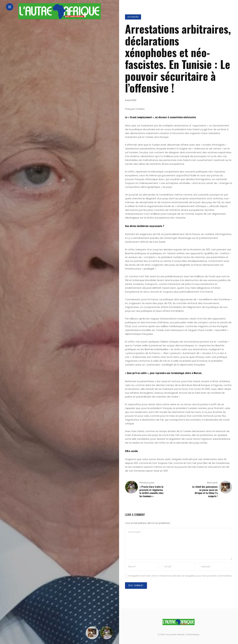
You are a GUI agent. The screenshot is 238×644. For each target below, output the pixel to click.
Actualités (133, 17)
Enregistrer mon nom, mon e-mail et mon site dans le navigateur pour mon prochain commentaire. (180, 576)
